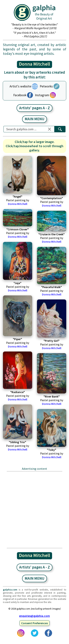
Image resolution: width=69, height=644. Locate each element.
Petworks (46, 86)
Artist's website (20, 86)
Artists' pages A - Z (34, 108)
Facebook (20, 95)
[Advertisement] (34, 510)
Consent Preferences (34, 623)
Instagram (42, 95)
